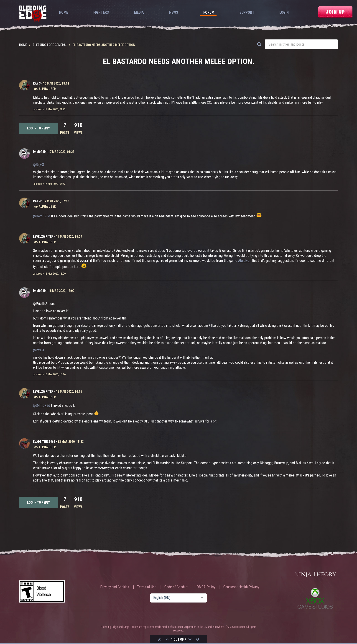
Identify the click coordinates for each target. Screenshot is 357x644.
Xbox (315, 598)
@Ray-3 (38, 165)
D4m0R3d (39, 152)
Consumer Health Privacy (241, 587)
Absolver (244, 261)
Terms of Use (147, 587)
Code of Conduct (176, 587)
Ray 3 (37, 83)
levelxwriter (43, 237)
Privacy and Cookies (115, 587)
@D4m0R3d (42, 216)
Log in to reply (38, 128)
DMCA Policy (206, 587)
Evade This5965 (44, 442)
